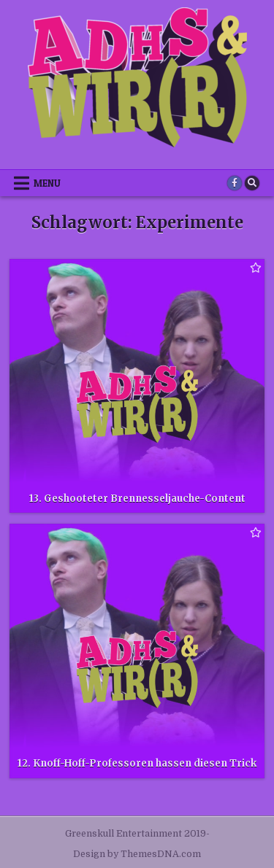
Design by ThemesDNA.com (137, 854)
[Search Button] (252, 183)
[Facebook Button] (235, 183)
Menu (47, 183)
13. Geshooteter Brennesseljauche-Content (137, 499)
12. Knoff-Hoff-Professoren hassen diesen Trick (137, 763)
